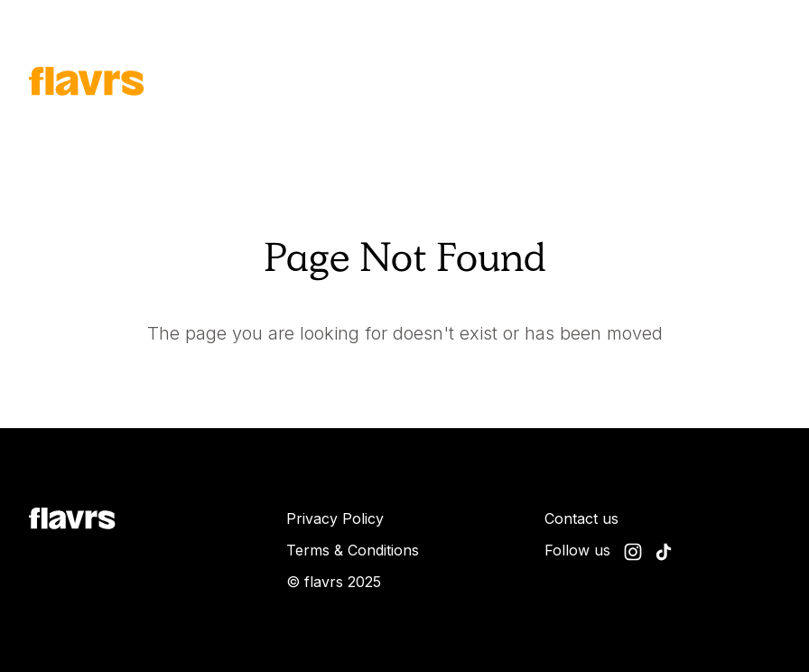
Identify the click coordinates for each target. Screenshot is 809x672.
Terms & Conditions (353, 550)
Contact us (581, 518)
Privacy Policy (335, 518)
